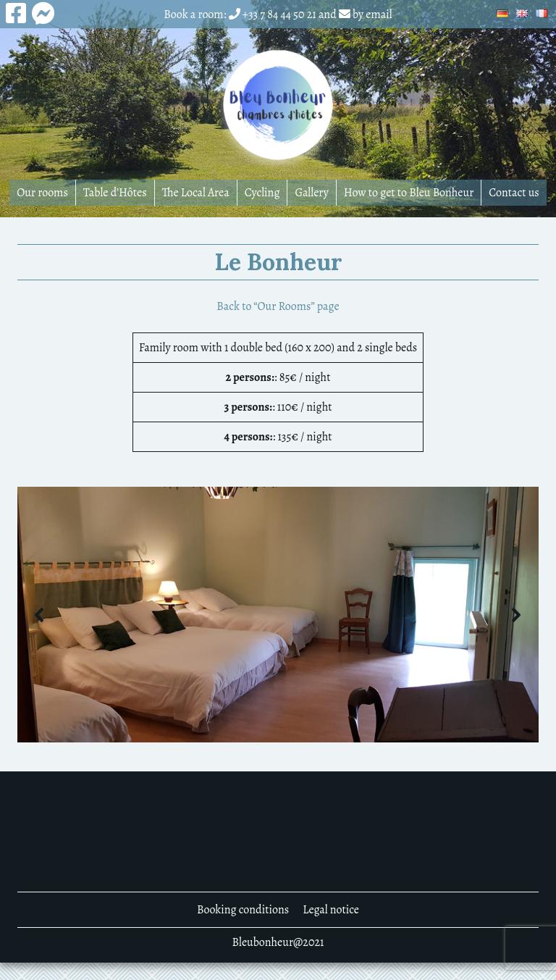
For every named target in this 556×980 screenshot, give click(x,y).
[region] (278, 615)
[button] (40, 615)
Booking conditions (243, 910)
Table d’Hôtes (115, 193)
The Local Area (196, 193)
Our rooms (42, 193)
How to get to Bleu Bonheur (409, 193)
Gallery (311, 193)
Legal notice (331, 910)
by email (372, 14)
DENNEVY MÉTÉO (278, 832)
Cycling (262, 193)
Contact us (514, 193)
